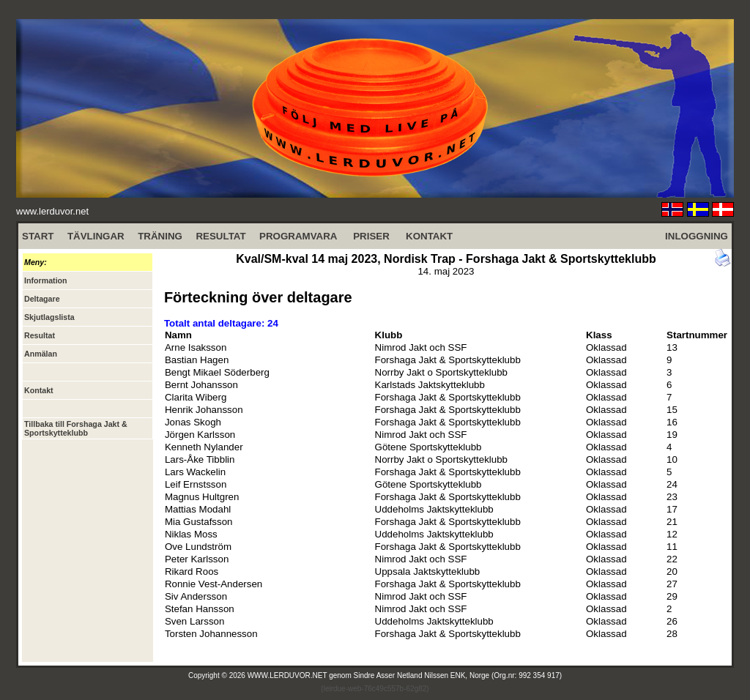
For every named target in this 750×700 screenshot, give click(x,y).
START (38, 236)
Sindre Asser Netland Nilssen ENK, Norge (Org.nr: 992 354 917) (458, 675)
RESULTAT (220, 236)
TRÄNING (160, 236)
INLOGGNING (697, 236)
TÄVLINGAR (96, 236)
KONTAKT (429, 236)
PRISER (371, 236)
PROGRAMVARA (298, 236)
